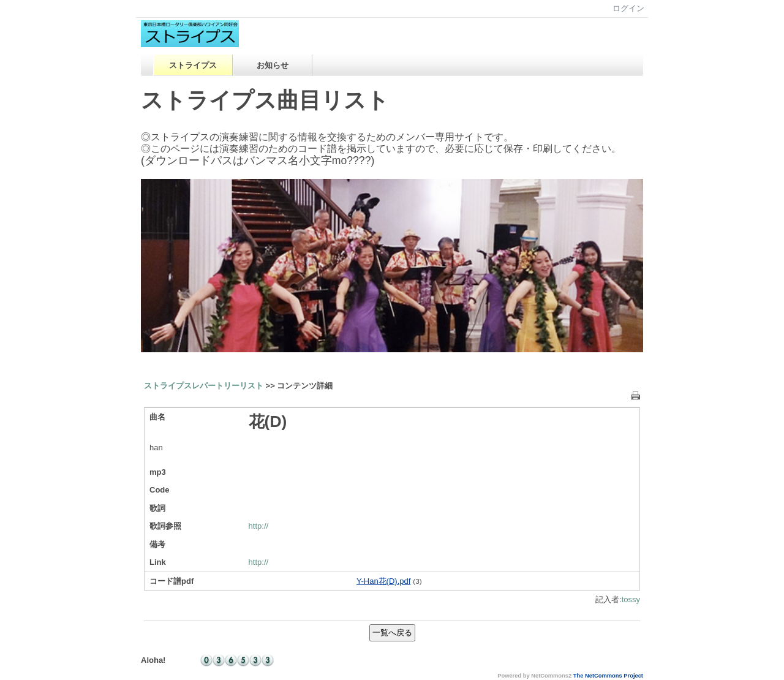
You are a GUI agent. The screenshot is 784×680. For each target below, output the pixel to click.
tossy (631, 599)
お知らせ (273, 65)
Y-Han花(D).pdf (383, 581)
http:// (259, 526)
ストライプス (193, 65)
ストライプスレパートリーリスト (204, 386)
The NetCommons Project (608, 676)
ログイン (628, 8)
